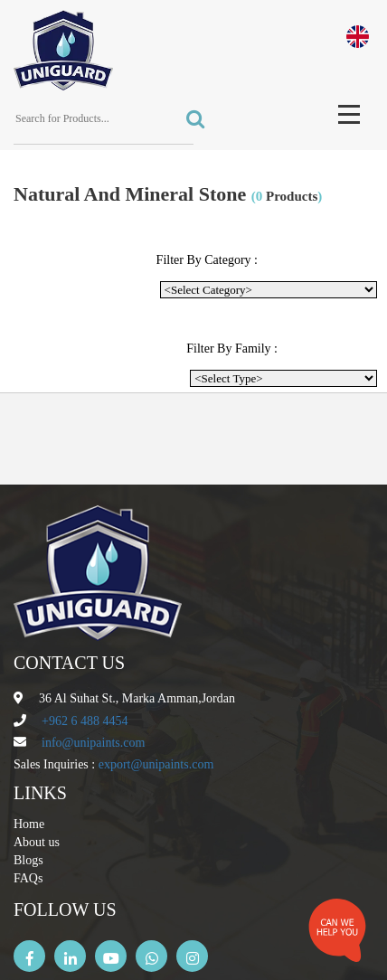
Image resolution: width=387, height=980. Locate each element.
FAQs (28, 878)
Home (29, 824)
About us (37, 842)
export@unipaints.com (156, 764)
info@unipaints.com (93, 743)
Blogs (28, 860)
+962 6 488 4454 (85, 721)
